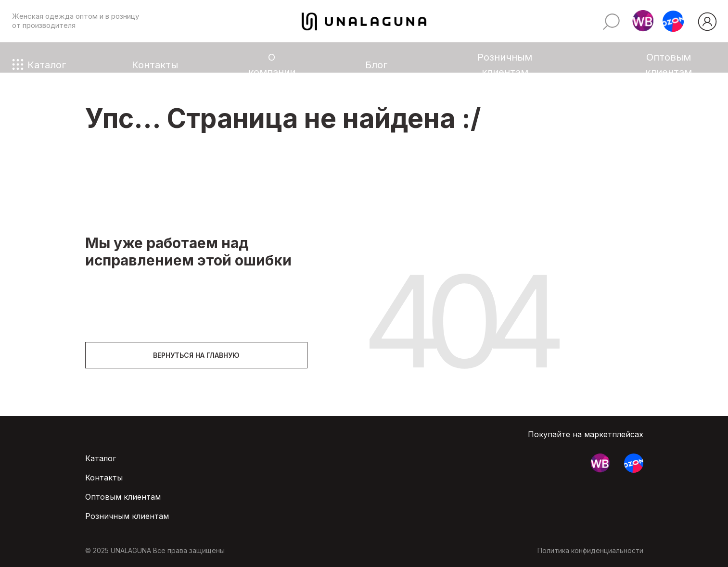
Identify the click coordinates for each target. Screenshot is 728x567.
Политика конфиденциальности (590, 550)
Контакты (155, 65)
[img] (707, 22)
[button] (643, 21)
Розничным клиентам (505, 64)
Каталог (47, 65)
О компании (272, 64)
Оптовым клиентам (669, 64)
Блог (377, 65)
